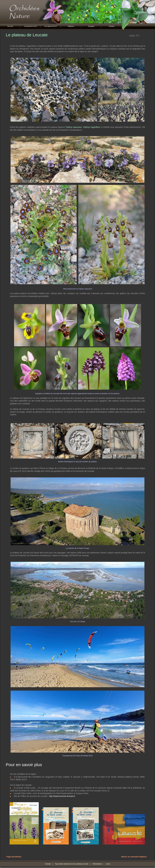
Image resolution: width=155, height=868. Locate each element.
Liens (108, 864)
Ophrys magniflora (92, 127)
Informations (97, 864)
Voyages (91, 26)
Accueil (10, 26)
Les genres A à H (30, 26)
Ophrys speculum (74, 127)
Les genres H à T (51, 26)
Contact (112, 26)
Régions (71, 26)
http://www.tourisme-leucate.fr (62, 796)
